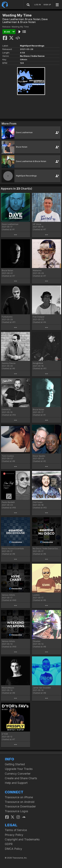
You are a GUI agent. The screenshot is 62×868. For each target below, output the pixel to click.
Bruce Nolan (33, 19)
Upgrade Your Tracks (19, 769)
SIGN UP (47, 5)
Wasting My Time (20, 27)
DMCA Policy (13, 849)
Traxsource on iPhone (19, 797)
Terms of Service (16, 830)
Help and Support (16, 783)
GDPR (9, 844)
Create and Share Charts (21, 778)
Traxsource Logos (16, 811)
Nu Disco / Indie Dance (32, 56)
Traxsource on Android (20, 802)
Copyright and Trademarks (22, 839)
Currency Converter (18, 774)
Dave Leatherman (13, 19)
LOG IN (38, 5)
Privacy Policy (14, 835)
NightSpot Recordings (32, 46)
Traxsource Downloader (20, 806)
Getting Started (15, 764)
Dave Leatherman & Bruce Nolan (25, 21)
